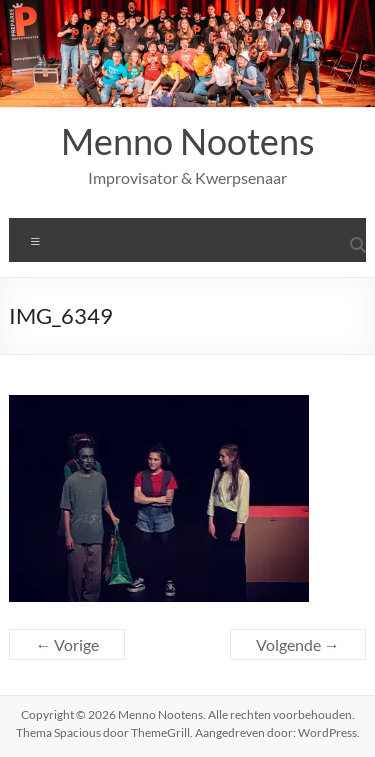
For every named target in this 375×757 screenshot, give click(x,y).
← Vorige (67, 644)
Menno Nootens (188, 141)
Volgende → (298, 644)
